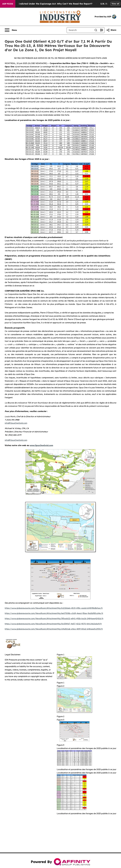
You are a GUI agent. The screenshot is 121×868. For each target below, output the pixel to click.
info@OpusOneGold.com (16, 423)
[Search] (80, 30)
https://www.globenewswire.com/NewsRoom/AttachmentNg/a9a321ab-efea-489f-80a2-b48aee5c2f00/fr (54, 629)
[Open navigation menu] (11, 30)
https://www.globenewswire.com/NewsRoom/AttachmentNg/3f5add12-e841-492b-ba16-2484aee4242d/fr (54, 619)
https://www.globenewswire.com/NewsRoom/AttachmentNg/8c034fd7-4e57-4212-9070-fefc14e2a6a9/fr (53, 624)
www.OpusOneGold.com (41, 445)
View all (115, 4)
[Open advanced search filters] (102, 30)
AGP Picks (8, 4)
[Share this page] (111, 30)
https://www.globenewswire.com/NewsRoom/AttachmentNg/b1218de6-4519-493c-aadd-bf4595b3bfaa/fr (54, 608)
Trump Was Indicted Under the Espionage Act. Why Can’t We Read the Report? (51, 4)
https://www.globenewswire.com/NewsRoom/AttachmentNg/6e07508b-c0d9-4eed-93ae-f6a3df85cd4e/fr (54, 613)
